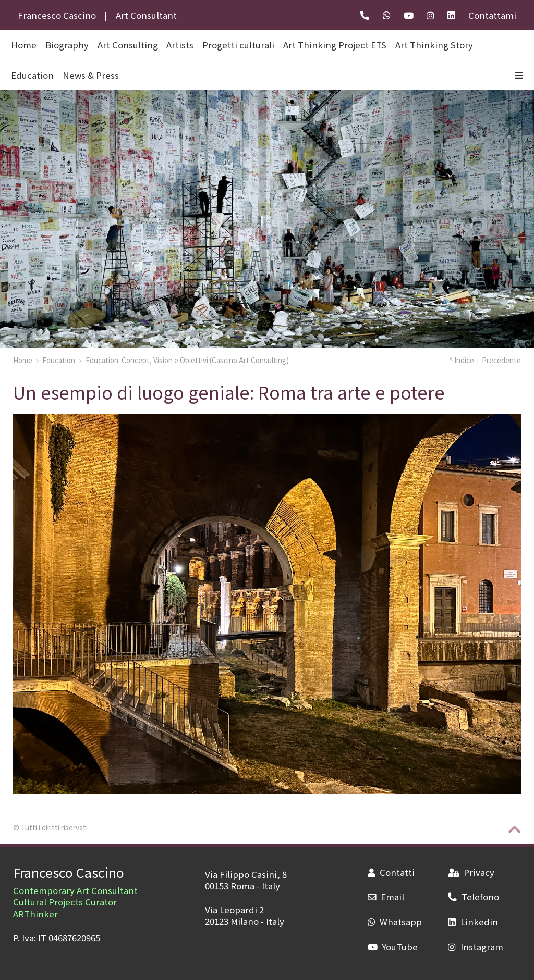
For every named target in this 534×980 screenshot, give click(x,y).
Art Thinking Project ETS (335, 45)
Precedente (501, 360)
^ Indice (462, 360)
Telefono (473, 897)
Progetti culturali (238, 45)
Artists (180, 45)
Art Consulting (128, 45)
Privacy (471, 872)
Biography (67, 45)
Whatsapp (395, 922)
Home (23, 360)
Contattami (492, 15)
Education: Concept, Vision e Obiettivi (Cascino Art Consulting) (187, 360)
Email (386, 897)
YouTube (393, 947)
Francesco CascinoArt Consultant (98, 15)
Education (32, 75)
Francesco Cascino (69, 872)
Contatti (391, 872)
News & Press (91, 75)
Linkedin (473, 922)
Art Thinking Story (434, 45)
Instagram (475, 947)
